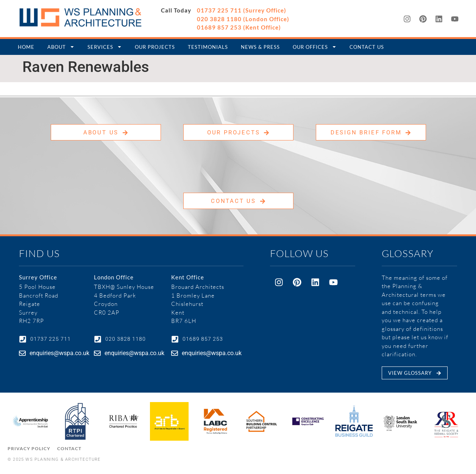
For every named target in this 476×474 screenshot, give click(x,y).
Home (26, 47)
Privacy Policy (29, 448)
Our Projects (155, 47)
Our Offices (315, 47)
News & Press (260, 47)
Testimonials (208, 47)
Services (105, 47)
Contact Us (367, 47)
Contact (69, 448)
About (61, 47)
